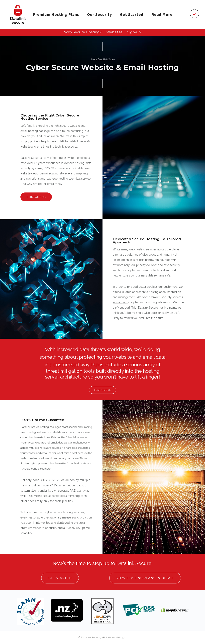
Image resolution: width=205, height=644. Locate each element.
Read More (162, 14)
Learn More (102, 390)
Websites (114, 32)
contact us (36, 197)
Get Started (132, 14)
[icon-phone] (194, 14)
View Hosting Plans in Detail (145, 578)
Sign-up (134, 32)
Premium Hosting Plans (56, 14)
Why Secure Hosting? (83, 32)
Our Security (99, 14)
